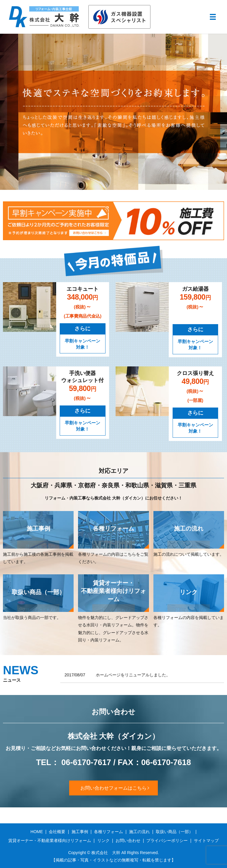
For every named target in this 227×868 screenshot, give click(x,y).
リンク (103, 840)
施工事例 (80, 832)
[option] (113, 112)
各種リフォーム (108, 832)
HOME (37, 832)
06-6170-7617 (86, 763)
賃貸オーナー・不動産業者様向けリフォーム (50, 840)
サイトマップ (206, 840)
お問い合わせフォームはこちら (113, 788)
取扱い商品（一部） (174, 832)
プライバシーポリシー (167, 840)
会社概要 (57, 832)
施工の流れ (140, 832)
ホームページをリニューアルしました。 (133, 675)
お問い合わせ (128, 840)
